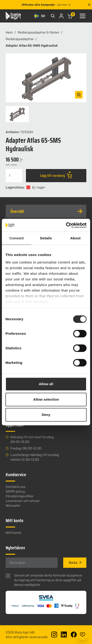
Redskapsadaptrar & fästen (38, 32)
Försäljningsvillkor (20, 496)
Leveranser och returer (23, 501)
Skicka (75, 563)
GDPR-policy (15, 491)
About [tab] (75, 238)
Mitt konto (13, 533)
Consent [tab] (17, 238)
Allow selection (46, 399)
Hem (9, 32)
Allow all (46, 384)
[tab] (46, 211)
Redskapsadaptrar (20, 39)
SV (40, 16)
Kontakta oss (16, 487)
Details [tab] (46, 238)
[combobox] (40, 16)
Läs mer (63, 5)
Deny (46, 415)
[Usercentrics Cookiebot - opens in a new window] (66, 225)
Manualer (13, 505)
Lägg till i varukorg (56, 175)
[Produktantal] (14, 176)
